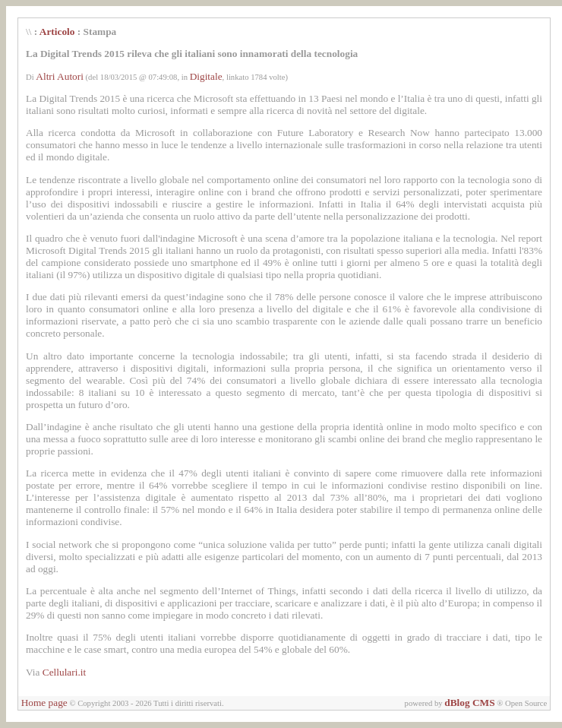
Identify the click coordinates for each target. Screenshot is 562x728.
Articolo (57, 32)
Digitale (206, 76)
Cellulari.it (64, 672)
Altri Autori (60, 76)
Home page (44, 703)
